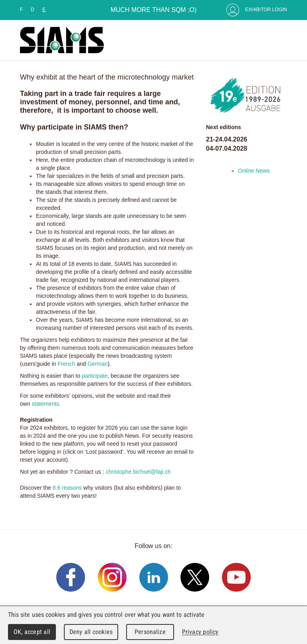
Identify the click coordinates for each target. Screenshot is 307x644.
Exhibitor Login (266, 10)
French (67, 364)
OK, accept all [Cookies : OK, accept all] (32, 632)
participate (95, 376)
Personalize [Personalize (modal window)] (150, 632)
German (98, 364)
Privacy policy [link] (200, 632)
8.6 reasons (67, 488)
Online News (254, 171)
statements (46, 404)
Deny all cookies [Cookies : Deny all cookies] (91, 632)
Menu (279, 40)
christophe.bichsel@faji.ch (138, 472)
